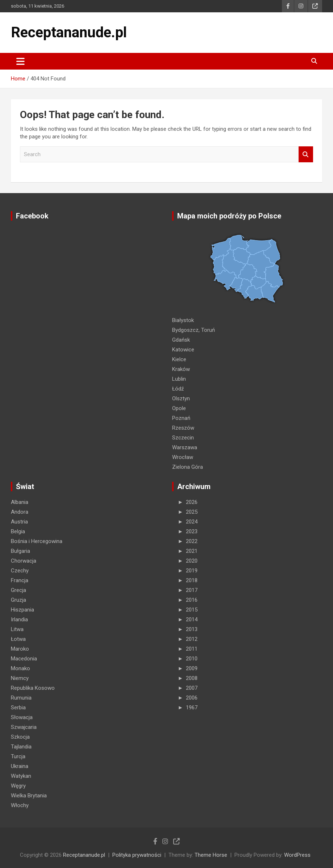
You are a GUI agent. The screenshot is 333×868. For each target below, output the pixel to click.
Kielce (179, 359)
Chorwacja (24, 561)
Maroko (20, 649)
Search (306, 155)
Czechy (20, 571)
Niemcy (20, 678)
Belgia (18, 531)
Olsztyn (181, 398)
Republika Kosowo (33, 688)
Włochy (20, 805)
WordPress (297, 855)
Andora (20, 512)
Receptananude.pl (69, 32)
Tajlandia (21, 747)
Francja (20, 580)
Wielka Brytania (29, 796)
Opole (179, 408)
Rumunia (21, 698)
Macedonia (24, 659)
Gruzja (18, 600)
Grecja (18, 590)
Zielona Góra (188, 467)
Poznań (181, 418)
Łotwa (18, 639)
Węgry (18, 786)
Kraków (181, 369)
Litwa (17, 629)
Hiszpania (22, 610)
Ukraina (20, 766)
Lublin (179, 379)
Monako (20, 668)
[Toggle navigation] (20, 61)
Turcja (18, 756)
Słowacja (22, 717)
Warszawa (185, 447)
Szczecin (183, 438)
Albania (20, 502)
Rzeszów (183, 428)
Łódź (178, 389)
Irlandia (19, 619)
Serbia (18, 708)
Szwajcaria (24, 727)
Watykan (21, 776)
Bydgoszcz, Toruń (193, 330)
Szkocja (20, 737)
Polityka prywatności (137, 855)
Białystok (183, 320)
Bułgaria (20, 551)
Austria (19, 522)
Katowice (183, 350)
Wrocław (183, 457)
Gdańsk (181, 340)
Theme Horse (211, 855)
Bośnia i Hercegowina (37, 541)
